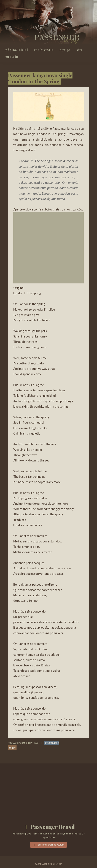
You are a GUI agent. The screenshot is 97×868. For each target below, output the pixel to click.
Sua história (44, 50)
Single (12, 748)
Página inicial (17, 50)
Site (80, 50)
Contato (12, 56)
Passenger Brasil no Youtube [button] (48, 845)
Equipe (65, 50)
